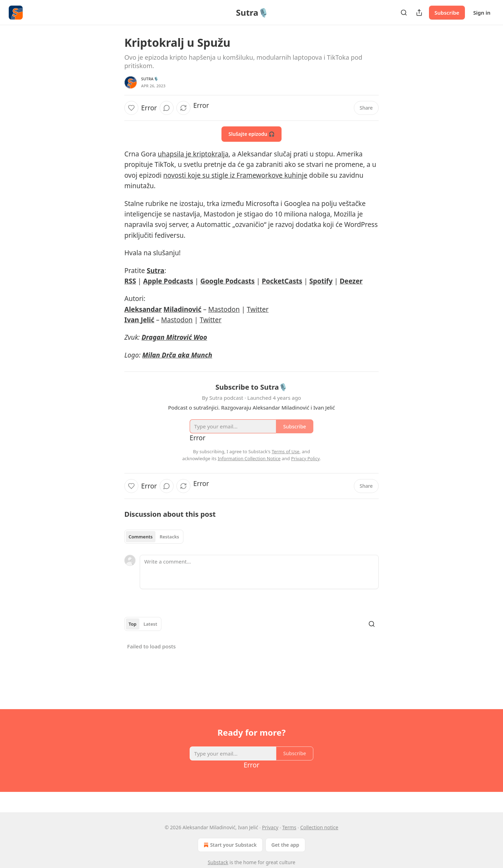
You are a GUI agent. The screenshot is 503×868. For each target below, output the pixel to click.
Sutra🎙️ (150, 79)
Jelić (148, 320)
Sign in (482, 13)
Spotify (321, 281)
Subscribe (447, 13)
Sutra (156, 271)
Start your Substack (229, 845)
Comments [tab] (141, 537)
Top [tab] (133, 624)
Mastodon (224, 309)
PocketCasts (282, 281)
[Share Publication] (419, 13)
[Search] (404, 13)
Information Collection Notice (249, 458)
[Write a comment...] (259, 572)
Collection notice (319, 827)
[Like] (131, 108)
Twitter (258, 309)
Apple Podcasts (168, 281)
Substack (218, 862)
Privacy (270, 827)
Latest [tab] (150, 624)
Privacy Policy (305, 458)
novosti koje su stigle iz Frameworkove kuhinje (235, 175)
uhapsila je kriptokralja (193, 154)
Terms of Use (286, 451)
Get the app (285, 845)
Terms (289, 827)
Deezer (351, 281)
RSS (130, 281)
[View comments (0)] (167, 108)
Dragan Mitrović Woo (174, 337)
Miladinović (183, 309)
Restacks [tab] (169, 537)
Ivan (133, 320)
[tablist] (154, 537)
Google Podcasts (227, 281)
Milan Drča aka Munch (177, 355)
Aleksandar (143, 309)
